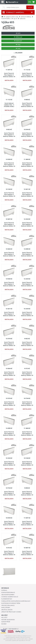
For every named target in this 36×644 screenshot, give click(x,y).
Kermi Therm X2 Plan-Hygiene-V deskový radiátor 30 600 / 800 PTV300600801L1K (9, 525)
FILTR (18, 33)
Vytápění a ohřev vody (12, 17)
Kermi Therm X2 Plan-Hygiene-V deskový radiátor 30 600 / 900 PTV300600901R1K (9, 495)
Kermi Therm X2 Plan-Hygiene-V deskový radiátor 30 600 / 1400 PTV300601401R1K (9, 316)
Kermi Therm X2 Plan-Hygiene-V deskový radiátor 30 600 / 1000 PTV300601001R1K (27, 77)
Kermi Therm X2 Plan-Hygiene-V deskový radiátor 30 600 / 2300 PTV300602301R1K (9, 286)
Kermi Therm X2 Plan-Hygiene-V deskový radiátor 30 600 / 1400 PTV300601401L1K (27, 196)
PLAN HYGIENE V (6, 19)
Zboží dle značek (7, 610)
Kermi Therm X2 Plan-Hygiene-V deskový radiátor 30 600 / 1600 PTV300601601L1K (27, 316)
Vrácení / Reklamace (8, 605)
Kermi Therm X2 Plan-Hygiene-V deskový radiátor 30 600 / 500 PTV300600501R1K (9, 136)
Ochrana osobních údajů (10, 597)
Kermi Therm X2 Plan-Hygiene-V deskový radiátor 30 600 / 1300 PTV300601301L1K (27, 226)
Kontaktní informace (8, 592)
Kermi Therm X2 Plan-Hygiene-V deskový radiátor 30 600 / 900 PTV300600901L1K (27, 405)
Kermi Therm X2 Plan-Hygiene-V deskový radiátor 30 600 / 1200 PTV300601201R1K (9, 77)
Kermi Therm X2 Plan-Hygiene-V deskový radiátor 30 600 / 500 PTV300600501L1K (27, 346)
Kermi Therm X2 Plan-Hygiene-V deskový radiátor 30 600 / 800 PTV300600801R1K (27, 136)
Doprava (4, 590)
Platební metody (7, 599)
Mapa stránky (6, 608)
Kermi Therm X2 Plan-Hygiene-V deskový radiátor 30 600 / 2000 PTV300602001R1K (27, 256)
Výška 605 (23, 19)
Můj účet (4, 617)
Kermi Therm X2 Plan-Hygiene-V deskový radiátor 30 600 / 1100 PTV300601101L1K (27, 166)
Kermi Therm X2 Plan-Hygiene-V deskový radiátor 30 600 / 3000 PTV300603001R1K (9, 375)
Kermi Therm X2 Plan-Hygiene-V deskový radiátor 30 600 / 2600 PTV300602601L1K (9, 405)
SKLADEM (19, 53)
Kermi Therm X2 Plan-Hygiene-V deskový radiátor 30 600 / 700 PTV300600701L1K (9, 196)
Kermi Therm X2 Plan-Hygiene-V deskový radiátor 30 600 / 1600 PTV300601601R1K (9, 465)
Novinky (4, 624)
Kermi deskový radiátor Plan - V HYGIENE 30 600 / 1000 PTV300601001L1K (9, 107)
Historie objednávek (8, 620)
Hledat (30, 7)
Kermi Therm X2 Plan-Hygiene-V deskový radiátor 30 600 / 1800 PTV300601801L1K (27, 555)
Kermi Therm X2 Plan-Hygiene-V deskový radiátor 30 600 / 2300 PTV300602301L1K (9, 166)
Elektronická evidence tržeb (11, 603)
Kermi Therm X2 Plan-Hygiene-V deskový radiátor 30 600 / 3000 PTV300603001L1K (9, 256)
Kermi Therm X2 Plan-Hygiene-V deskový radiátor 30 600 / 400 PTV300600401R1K (9, 555)
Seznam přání (6, 622)
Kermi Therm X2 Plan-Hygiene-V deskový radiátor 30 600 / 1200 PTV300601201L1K (27, 525)
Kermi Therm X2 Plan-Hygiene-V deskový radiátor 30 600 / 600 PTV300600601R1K (27, 107)
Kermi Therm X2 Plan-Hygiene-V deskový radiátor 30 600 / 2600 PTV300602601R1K (9, 346)
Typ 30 (15, 19)
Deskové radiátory (26, 17)
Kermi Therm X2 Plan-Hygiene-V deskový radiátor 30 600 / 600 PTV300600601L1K (27, 495)
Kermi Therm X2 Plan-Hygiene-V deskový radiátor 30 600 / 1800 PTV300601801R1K (9, 226)
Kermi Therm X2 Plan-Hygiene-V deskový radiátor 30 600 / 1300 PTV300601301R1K (27, 286)
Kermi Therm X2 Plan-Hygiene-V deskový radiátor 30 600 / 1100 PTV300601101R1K (27, 435)
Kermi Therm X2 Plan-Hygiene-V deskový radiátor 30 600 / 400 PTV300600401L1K (27, 375)
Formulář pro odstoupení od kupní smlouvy (16, 601)
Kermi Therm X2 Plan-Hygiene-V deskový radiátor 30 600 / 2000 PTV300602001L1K (9, 435)
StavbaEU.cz (15, 629)
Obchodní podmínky (8, 595)
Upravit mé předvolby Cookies (11, 612)
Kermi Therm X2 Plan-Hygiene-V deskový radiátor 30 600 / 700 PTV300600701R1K (27, 465)
